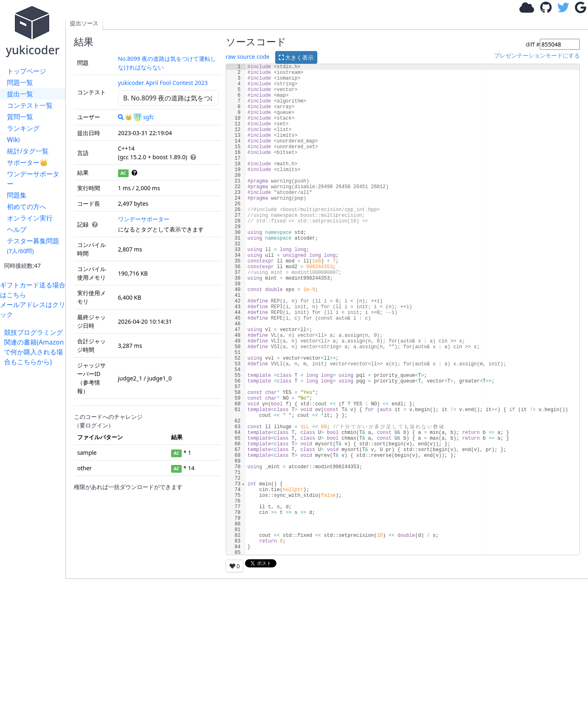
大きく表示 (296, 57)
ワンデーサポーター (33, 179)
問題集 (17, 195)
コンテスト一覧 (30, 105)
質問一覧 (20, 117)
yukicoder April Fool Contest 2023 (163, 83)
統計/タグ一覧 (28, 151)
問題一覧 (20, 82)
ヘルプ (17, 229)
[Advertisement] (35, 489)
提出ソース (84, 23)
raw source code (248, 57)
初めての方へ (27, 207)
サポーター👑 (27, 162)
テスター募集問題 (33, 246)
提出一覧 (20, 94)
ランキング (23, 128)
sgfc (144, 117)
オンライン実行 (30, 218)
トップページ (27, 71)
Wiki (13, 140)
